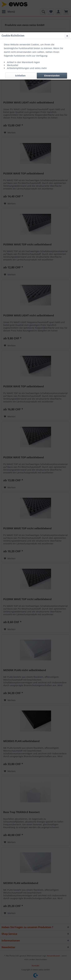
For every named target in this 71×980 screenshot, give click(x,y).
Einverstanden (52, 76)
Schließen (20, 76)
